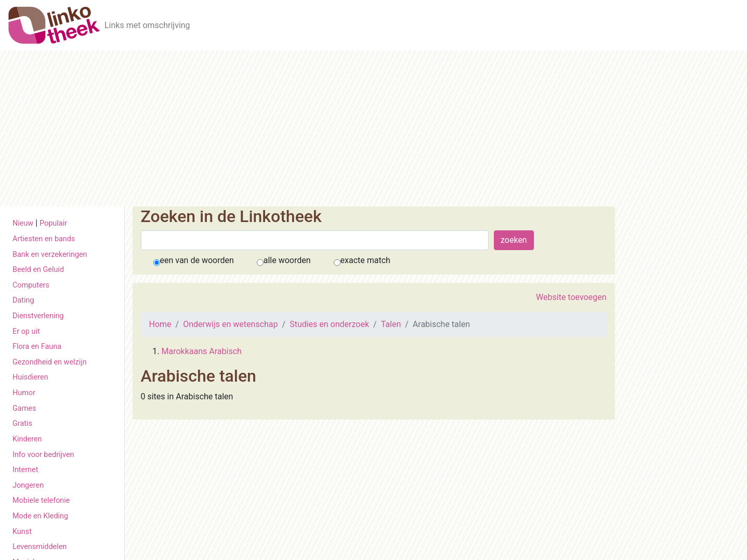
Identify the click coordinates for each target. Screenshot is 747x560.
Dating (23, 300)
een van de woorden (197, 260)
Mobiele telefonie (41, 500)
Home (160, 324)
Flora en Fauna (37, 347)
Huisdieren (30, 377)
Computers (31, 285)
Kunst (22, 532)
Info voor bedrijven (43, 455)
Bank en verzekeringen (50, 255)
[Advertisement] (374, 128)
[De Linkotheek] (54, 25)
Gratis (22, 424)
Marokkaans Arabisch (202, 351)
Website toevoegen (571, 297)
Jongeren (28, 485)
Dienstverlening (38, 316)
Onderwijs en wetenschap (230, 324)
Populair (53, 223)
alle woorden (287, 260)
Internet (25, 470)
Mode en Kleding (40, 516)
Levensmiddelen (40, 547)
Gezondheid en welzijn (50, 362)
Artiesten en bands (44, 239)
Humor (24, 393)
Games (24, 408)
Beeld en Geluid (38, 270)
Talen (391, 324)
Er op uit (26, 331)
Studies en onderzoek (329, 324)
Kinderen (27, 439)
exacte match (365, 260)
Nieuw (23, 223)
